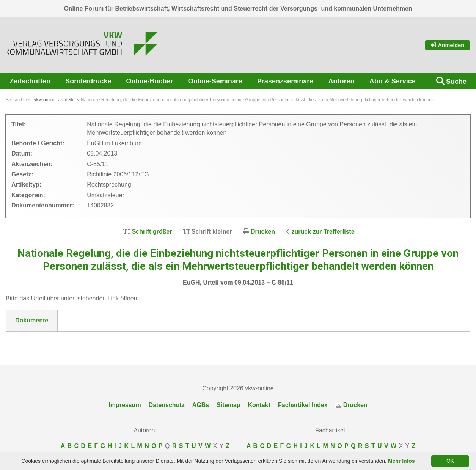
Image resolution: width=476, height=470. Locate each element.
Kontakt (259, 405)
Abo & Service (393, 81)
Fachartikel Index (303, 405)
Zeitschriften (30, 81)
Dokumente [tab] (32, 320)
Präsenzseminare (285, 81)
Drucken (263, 232)
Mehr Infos (401, 461)
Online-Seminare (215, 81)
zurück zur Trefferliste (323, 232)
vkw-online (45, 100)
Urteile (68, 100)
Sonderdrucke (88, 81)
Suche (456, 82)
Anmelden (448, 45)
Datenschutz (167, 405)
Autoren (341, 81)
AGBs (201, 405)
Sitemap (228, 405)
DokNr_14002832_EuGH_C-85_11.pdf (69, 341)
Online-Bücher (150, 81)
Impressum (125, 405)
